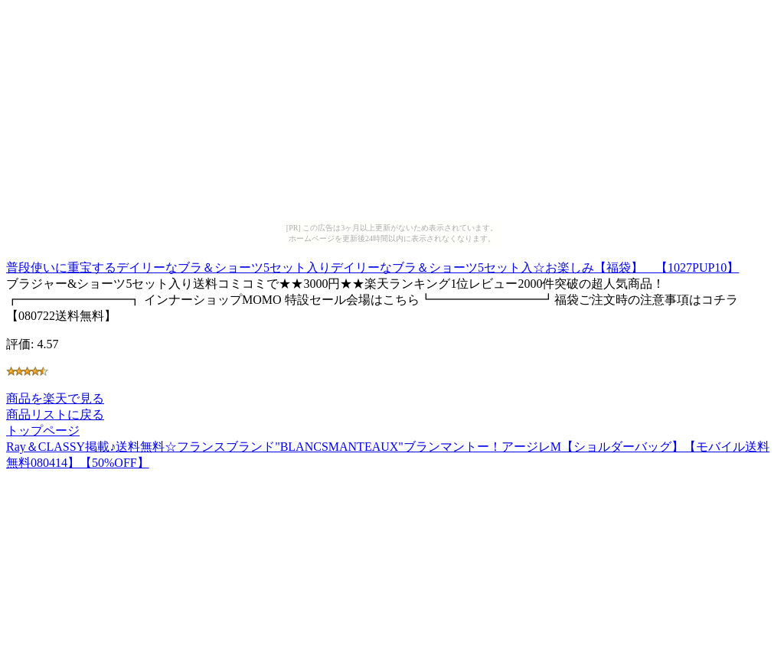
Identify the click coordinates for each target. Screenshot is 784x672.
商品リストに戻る (55, 414)
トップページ (43, 431)
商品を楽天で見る (55, 398)
